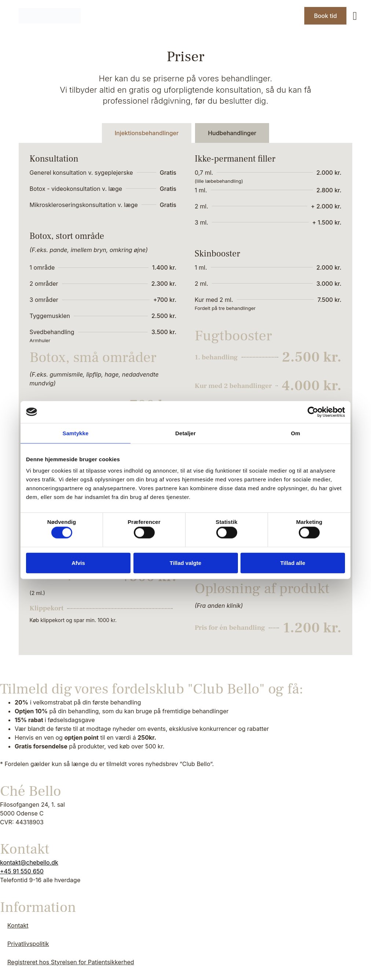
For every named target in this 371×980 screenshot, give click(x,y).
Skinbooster (217, 254)
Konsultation (54, 159)
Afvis (78, 563)
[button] (355, 16)
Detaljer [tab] (185, 433)
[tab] (147, 133)
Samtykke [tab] (76, 433)
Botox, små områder (93, 357)
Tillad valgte (185, 563)
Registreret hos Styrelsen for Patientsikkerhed (71, 962)
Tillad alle (293, 563)
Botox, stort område (67, 236)
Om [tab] (295, 433)
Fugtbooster (233, 336)
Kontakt (18, 925)
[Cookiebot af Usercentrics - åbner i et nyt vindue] (313, 412)
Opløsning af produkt (262, 589)
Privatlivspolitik (28, 944)
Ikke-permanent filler (235, 159)
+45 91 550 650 (22, 871)
